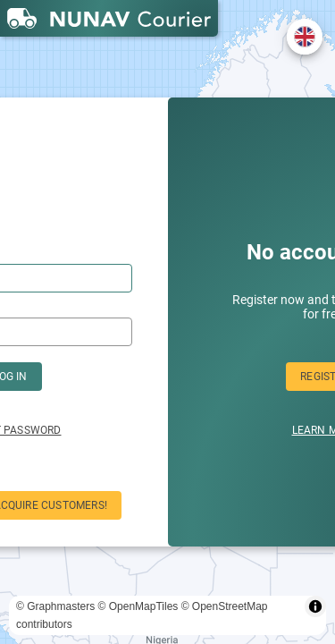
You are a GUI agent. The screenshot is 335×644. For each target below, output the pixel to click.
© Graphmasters (55, 606)
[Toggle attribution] (315, 606)
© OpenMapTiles (138, 606)
